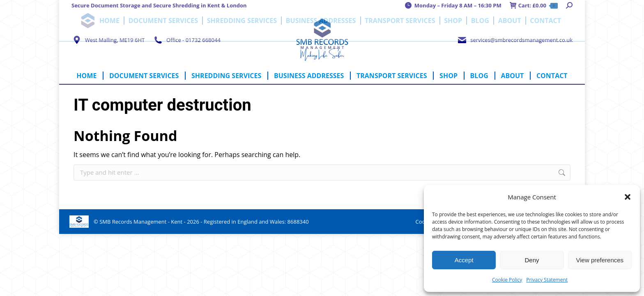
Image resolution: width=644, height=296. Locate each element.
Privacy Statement (547, 280)
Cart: (534, 6)
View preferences (600, 260)
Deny (532, 260)
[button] (628, 197)
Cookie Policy (507, 280)
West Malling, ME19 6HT (108, 40)
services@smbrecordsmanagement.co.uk (515, 40)
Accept (464, 260)
